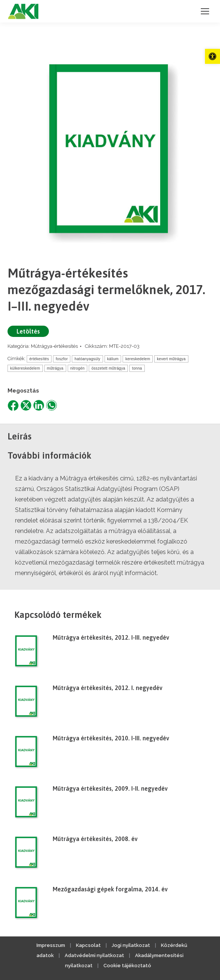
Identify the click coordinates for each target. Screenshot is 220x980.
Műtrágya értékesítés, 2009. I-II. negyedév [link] (110, 788)
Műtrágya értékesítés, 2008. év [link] (95, 839)
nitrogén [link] (78, 368)
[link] (212, 56)
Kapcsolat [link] (88, 945)
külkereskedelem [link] (25, 368)
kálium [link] (113, 359)
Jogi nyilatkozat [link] (131, 945)
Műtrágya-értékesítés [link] (54, 346)
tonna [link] (137, 368)
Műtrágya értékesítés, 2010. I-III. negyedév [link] (111, 738)
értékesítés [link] (39, 359)
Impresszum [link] (51, 945)
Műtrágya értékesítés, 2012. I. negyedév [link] (108, 688)
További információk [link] (49, 455)
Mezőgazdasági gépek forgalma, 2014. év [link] (110, 889)
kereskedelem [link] (138, 359)
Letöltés (28, 331)
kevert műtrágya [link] (171, 359)
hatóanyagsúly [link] (87, 359)
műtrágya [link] (55, 368)
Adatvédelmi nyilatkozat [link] (94, 955)
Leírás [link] (20, 436)
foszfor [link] (62, 359)
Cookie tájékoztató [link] (127, 966)
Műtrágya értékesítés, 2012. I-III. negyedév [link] (111, 637)
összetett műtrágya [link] (108, 368)
